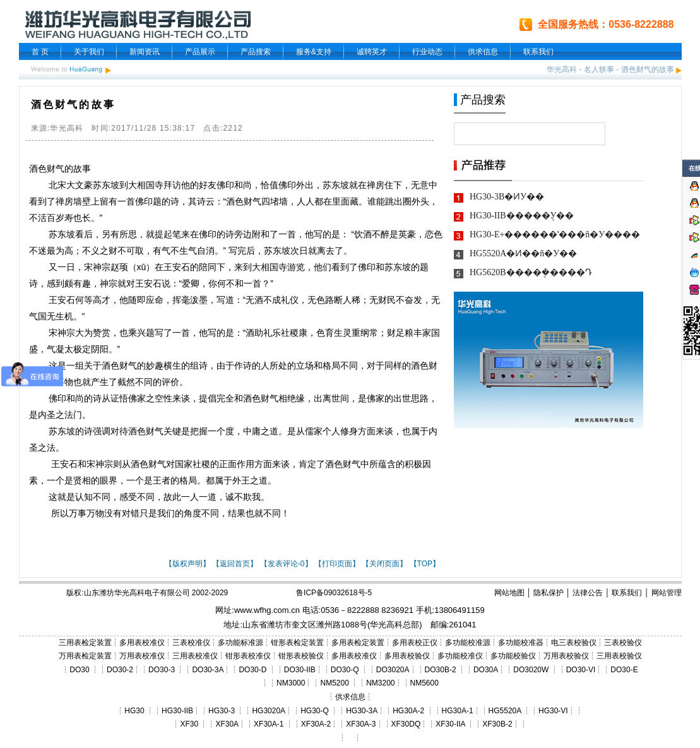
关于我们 (89, 52)
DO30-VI (581, 670)
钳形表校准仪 (248, 656)
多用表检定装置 (358, 643)
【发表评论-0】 (286, 564)
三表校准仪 (191, 643)
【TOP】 (425, 564)
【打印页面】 (337, 564)
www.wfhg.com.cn (267, 610)
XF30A (227, 724)
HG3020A (269, 711)
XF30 (189, 724)
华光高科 (562, 69)
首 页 (40, 52)
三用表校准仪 (195, 656)
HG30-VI (553, 711)
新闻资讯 (145, 52)
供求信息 (483, 52)
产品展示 (200, 52)
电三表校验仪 (574, 643)
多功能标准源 (240, 643)
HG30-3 (222, 711)
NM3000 (291, 683)
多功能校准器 (521, 643)
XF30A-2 (316, 724)
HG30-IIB (177, 711)
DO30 (79, 670)
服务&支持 (314, 52)
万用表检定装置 (85, 656)
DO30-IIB (300, 670)
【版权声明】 (187, 564)
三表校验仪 (623, 643)
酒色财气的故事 (648, 69)
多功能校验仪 (513, 656)
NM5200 (334, 683)
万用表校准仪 (142, 656)
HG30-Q (315, 711)
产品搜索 (256, 52)
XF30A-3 (361, 724)
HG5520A (505, 711)
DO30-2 (120, 670)
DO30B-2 (441, 670)
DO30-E (624, 670)
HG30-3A (362, 711)
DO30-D (252, 670)
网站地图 (509, 593)
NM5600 (424, 683)
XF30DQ (406, 724)
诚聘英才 (372, 52)
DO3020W (531, 670)
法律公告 (588, 593)
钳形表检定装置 (297, 643)
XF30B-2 (497, 724)
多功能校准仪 (460, 656)
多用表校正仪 (415, 643)
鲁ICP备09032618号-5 (334, 593)
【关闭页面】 (384, 564)
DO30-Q (345, 670)
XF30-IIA (450, 724)
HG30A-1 (458, 711)
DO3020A (393, 670)
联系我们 (538, 52)
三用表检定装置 (85, 643)
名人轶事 (599, 69)
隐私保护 (549, 593)
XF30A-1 (269, 724)
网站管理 (667, 593)
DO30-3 (162, 670)
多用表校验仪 (407, 656)
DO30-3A (208, 670)
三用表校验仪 (619, 656)
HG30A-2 (408, 711)
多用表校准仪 (142, 643)
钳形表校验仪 (301, 656)
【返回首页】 (235, 564)
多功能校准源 (468, 643)
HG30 (134, 711)
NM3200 (380, 683)
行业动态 (427, 52)
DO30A (486, 670)
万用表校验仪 (566, 656)
